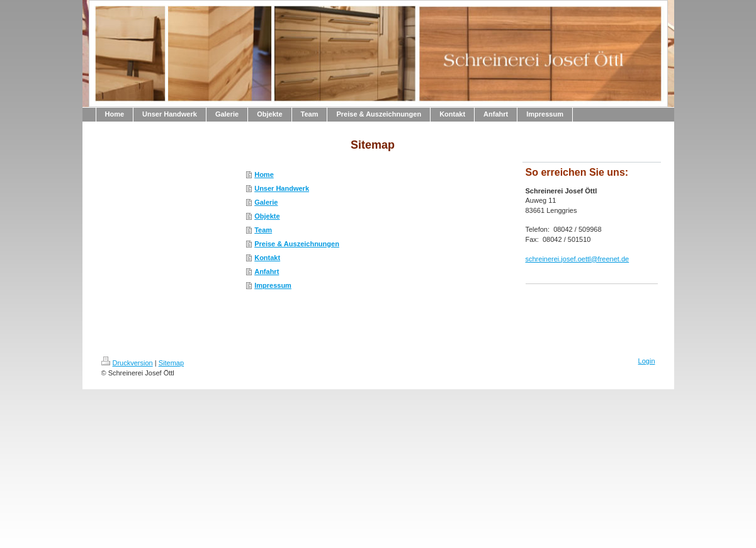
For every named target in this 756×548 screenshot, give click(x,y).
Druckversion (127, 363)
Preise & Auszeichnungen (297, 244)
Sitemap (171, 363)
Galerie (266, 202)
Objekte (267, 216)
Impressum (273, 285)
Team (263, 230)
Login (647, 361)
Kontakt (267, 258)
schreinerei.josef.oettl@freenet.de (578, 259)
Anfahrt (267, 271)
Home (264, 174)
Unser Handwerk (282, 188)
